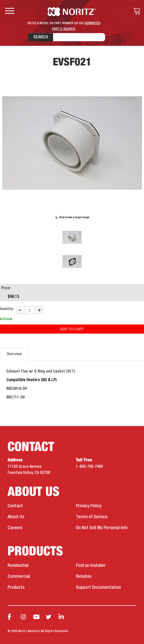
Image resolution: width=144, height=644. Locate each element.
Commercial (19, 577)
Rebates (84, 577)
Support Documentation (98, 587)
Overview (14, 354)
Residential (18, 566)
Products (16, 587)
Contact (15, 506)
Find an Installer (91, 566)
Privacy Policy (89, 506)
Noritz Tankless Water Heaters (72, 12)
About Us (16, 517)
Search (41, 37)
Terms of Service (92, 517)
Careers (15, 528)
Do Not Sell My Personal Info (102, 528)
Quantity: (7, 309)
